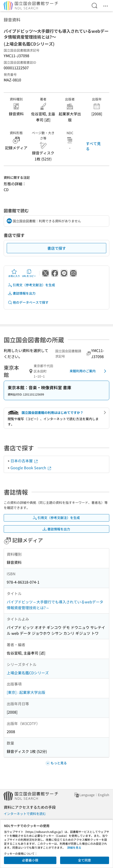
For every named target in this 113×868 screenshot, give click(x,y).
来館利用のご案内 (89, 371)
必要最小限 (30, 860)
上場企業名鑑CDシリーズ (28, 673)
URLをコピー (29, 273)
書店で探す (57, 248)
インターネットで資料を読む (25, 814)
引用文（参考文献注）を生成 (31, 285)
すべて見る (93, 146)
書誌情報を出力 (22, 293)
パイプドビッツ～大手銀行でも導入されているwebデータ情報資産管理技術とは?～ (55, 605)
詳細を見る (74, 847)
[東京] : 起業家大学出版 (26, 692)
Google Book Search (31, 468)
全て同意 (84, 860)
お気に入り (14, 273)
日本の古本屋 (24, 461)
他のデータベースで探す (28, 302)
